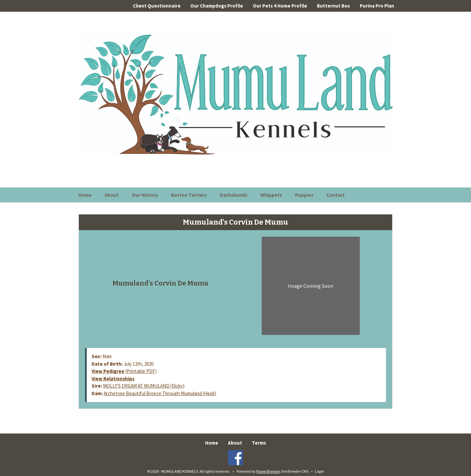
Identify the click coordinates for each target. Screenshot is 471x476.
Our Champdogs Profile (217, 6)
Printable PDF (141, 371)
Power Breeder (268, 471)
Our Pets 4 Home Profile (280, 6)
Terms (259, 443)
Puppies (304, 195)
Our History (145, 195)
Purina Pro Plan (377, 6)
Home (85, 195)
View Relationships (113, 379)
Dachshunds (234, 195)
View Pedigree (108, 371)
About (112, 195)
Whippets (271, 195)
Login (320, 471)
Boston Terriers (189, 195)
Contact (336, 195)
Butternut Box (333, 6)
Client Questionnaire (157, 6)
